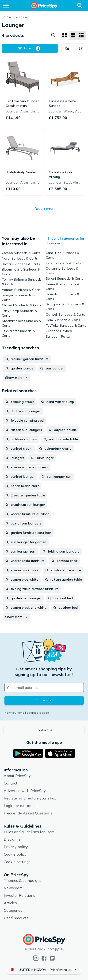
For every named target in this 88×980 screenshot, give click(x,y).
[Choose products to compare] (67, 48)
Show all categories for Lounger (66, 241)
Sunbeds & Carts (19, 17)
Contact (11, 783)
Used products (16, 918)
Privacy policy (16, 847)
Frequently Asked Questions (28, 813)
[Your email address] (44, 687)
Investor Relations (19, 895)
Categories (13, 910)
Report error (44, 209)
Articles (10, 903)
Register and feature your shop (30, 798)
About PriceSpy (17, 776)
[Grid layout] (65, 35)
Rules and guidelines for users (29, 832)
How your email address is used (27, 713)
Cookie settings (17, 862)
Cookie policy (15, 854)
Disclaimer (13, 839)
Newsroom (13, 888)
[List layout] (73, 35)
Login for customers (21, 806)
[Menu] (6, 6)
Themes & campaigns (23, 880)
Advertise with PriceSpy (25, 791)
